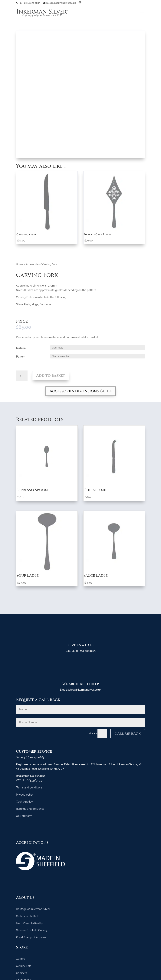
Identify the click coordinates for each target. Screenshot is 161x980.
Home (20, 264)
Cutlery (21, 959)
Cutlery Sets (24, 966)
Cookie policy (24, 802)
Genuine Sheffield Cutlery (32, 930)
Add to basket (51, 375)
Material (21, 348)
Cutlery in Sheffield (28, 916)
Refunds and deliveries (30, 809)
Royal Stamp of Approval (32, 937)
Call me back (128, 734)
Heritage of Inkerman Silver (33, 909)
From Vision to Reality (29, 923)
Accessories (33, 264)
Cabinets (21, 973)
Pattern (21, 357)
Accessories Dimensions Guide (81, 391)
